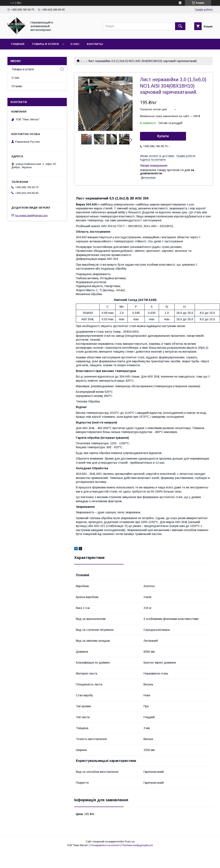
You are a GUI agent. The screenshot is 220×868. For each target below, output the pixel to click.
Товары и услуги (45, 44)
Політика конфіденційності (137, 845)
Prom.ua (130, 842)
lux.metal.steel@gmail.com (31, 215)
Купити (163, 136)
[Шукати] (180, 26)
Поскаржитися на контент (105, 845)
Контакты (95, 44)
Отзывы (17, 86)
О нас (75, 44)
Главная (18, 44)
